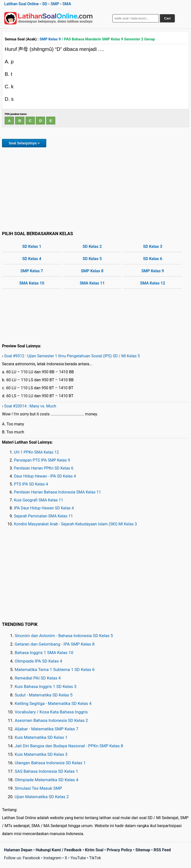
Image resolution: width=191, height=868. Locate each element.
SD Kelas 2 (92, 246)
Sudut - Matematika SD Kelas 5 (44, 695)
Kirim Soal (94, 850)
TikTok (95, 858)
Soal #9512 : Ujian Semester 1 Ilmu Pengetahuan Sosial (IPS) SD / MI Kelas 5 (72, 356)
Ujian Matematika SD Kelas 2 (42, 797)
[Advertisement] (95, 188)
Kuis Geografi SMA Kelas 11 (39, 500)
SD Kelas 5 (92, 259)
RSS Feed (162, 850)
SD (45, 4)
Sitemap (143, 850)
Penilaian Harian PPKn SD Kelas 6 (44, 468)
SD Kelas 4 (32, 259)
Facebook (31, 858)
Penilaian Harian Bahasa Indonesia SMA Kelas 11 (57, 492)
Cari (167, 18)
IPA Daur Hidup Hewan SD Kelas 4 (44, 508)
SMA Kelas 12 (153, 283)
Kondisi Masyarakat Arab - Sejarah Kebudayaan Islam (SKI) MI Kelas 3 (75, 524)
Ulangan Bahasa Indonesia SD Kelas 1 (50, 763)
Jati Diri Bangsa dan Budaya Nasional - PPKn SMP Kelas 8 (69, 746)
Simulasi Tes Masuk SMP (38, 788)
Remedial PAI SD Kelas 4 (38, 678)
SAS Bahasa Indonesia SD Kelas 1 (46, 771)
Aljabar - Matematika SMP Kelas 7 (47, 729)
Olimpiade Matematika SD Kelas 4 (47, 780)
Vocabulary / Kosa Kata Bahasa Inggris (51, 712)
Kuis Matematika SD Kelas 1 (41, 737)
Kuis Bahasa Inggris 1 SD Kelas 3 (46, 686)
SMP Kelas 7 (32, 271)
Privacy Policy (119, 850)
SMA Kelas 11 (92, 283)
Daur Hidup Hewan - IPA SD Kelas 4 (45, 476)
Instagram (52, 858)
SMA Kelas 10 (32, 283)
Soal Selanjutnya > (24, 143)
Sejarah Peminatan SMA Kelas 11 (43, 516)
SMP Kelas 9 (50, 39)
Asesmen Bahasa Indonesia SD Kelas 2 (51, 720)
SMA (67, 4)
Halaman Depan (18, 850)
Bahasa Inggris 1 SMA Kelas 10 (44, 653)
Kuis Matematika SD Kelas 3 (41, 754)
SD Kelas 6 (153, 259)
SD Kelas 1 (32, 246)
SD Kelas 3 (153, 246)
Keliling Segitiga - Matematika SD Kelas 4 (53, 703)
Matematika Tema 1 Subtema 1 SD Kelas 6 (55, 670)
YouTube (78, 858)
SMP (55, 4)
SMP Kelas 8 (92, 271)
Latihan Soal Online (22, 4)
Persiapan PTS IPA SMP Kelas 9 (42, 460)
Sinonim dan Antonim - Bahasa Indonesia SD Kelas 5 (64, 636)
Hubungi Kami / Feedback (59, 850)
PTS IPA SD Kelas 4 (31, 484)
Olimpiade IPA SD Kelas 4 (38, 661)
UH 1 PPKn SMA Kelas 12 (36, 452)
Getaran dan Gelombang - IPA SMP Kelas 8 (55, 644)
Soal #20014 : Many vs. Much (30, 406)
